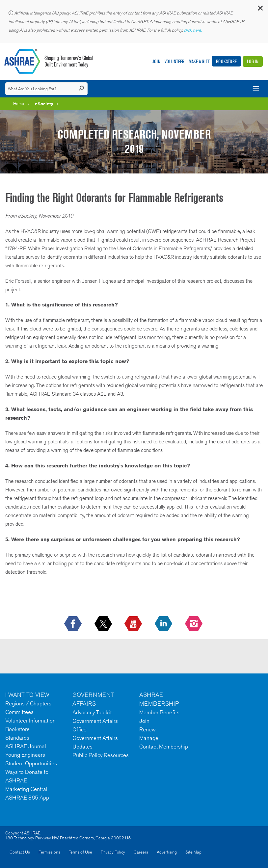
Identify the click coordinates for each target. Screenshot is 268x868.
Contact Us (20, 852)
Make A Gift (199, 61)
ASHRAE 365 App (27, 798)
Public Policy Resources (101, 755)
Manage (149, 738)
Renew (147, 729)
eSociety (44, 104)
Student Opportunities (31, 763)
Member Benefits (159, 712)
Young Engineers (25, 755)
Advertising (167, 852)
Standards (17, 738)
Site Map (193, 852)
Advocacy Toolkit (92, 712)
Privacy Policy (113, 852)
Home (19, 104)
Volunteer (174, 61)
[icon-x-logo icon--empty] (104, 624)
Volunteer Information (30, 721)
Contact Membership (164, 747)
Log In (253, 61)
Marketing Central (26, 789)
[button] (260, 10)
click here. (193, 30)
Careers (141, 852)
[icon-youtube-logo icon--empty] (134, 624)
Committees (19, 712)
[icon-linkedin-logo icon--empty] (164, 624)
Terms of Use (80, 852)
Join (156, 61)
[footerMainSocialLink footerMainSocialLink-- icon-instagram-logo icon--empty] (194, 624)
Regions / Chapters (28, 703)
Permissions (49, 852)
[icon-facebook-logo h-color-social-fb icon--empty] (74, 624)
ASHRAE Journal (26, 746)
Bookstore (226, 61)
